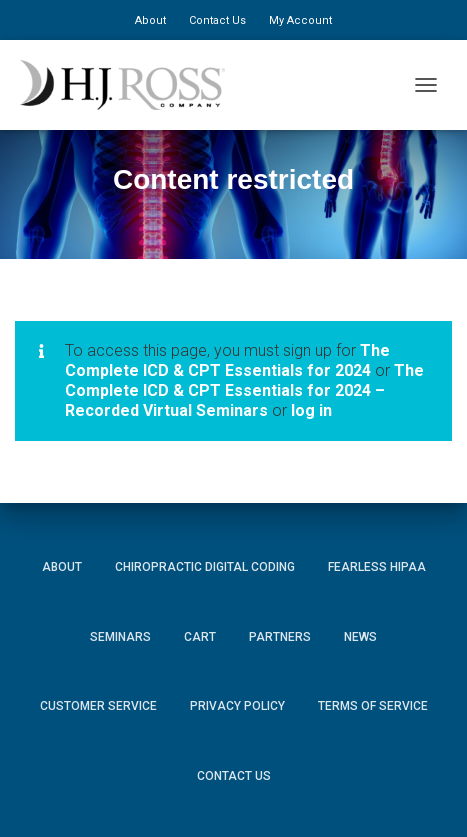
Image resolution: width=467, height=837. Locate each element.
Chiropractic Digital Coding (205, 567)
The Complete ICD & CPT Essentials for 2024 (227, 360)
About (150, 20)
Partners (280, 637)
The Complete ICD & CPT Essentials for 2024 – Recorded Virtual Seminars (244, 390)
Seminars (120, 637)
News (360, 637)
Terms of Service (373, 706)
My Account (300, 20)
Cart (200, 637)
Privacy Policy (237, 706)
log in (311, 410)
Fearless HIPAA (377, 567)
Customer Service (98, 706)
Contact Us (217, 20)
